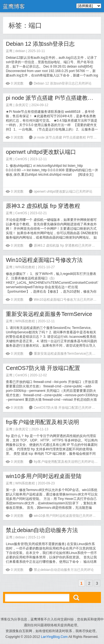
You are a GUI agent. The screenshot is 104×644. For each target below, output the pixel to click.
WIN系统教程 (25, 267)
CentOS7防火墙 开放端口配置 (43, 368)
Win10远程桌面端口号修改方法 (44, 260)
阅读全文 (86, 175)
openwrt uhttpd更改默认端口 (41, 152)
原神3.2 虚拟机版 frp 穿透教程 (43, 206)
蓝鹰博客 (14, 6)
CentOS (21, 159)
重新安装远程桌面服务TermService (49, 314)
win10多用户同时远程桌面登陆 (44, 476)
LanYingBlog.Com (54, 637)
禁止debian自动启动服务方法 (42, 530)
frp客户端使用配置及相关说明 (42, 422)
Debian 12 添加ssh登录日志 (40, 44)
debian (20, 51)
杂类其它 (22, 105)
